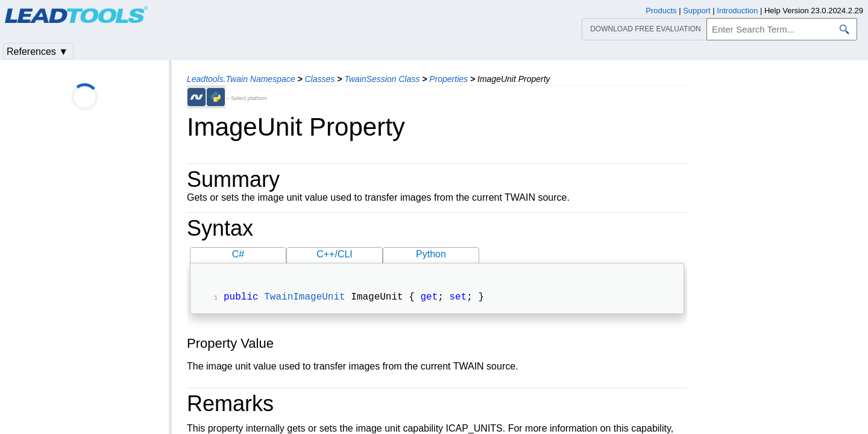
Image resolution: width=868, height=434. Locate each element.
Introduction (737, 11)
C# (238, 254)
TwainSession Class (382, 79)
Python (431, 254)
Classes (319, 79)
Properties (448, 79)
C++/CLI (335, 254)
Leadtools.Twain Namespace (241, 79)
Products (661, 11)
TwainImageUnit (304, 298)
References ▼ (37, 52)
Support (697, 11)
